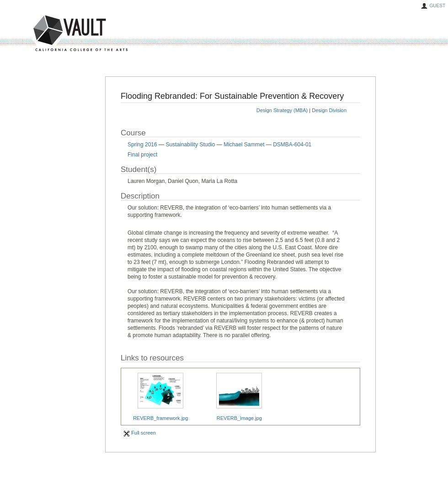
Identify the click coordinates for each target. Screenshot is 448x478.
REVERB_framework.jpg (160, 418)
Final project (142, 155)
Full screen (140, 433)
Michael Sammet (244, 145)
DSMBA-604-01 (292, 145)
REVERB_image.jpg (239, 418)
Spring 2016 (142, 145)
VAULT (46, 34)
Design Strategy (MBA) (282, 110)
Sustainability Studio (190, 145)
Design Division (329, 110)
